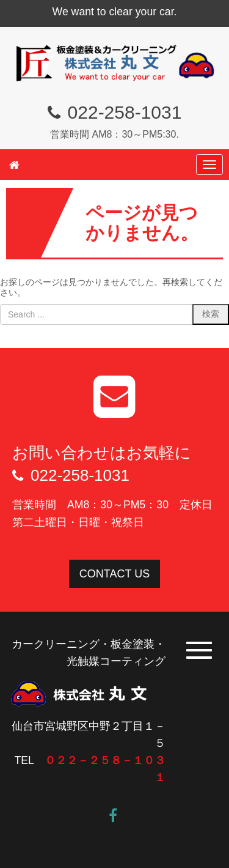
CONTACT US (114, 574)
